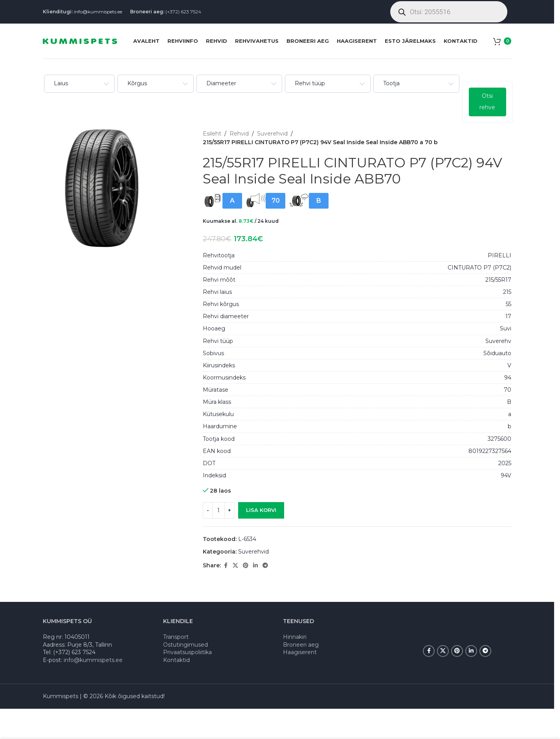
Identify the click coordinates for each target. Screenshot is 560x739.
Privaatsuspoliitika (187, 652)
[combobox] (79, 84)
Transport (176, 637)
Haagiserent (300, 652)
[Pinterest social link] (246, 565)
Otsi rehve (487, 102)
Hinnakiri (295, 637)
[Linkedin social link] (255, 565)
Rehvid (239, 134)
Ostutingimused (185, 645)
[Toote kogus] (218, 510)
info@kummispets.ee (98, 12)
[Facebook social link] (226, 565)
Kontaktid (176, 660)
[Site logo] (80, 40)
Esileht (212, 134)
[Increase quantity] (229, 510)
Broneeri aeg (301, 645)
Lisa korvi (261, 510)
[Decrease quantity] (208, 510)
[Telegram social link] (265, 565)
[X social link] (235, 565)
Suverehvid (272, 134)
